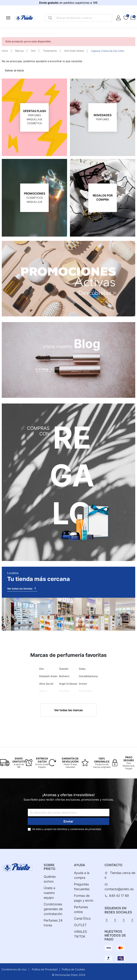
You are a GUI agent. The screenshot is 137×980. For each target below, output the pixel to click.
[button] (133, 18)
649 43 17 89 (119, 896)
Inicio (5, 51)
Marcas (19, 51)
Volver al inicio (14, 70)
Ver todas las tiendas (22, 588)
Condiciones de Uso (14, 969)
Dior (33, 51)
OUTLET (80, 925)
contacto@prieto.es (119, 889)
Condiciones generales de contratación (53, 909)
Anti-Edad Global (74, 51)
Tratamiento (50, 51)
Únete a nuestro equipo (49, 893)
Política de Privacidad (45, 969)
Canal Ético (82, 918)
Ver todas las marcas (68, 710)
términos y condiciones (71, 829)
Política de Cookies (73, 969)
